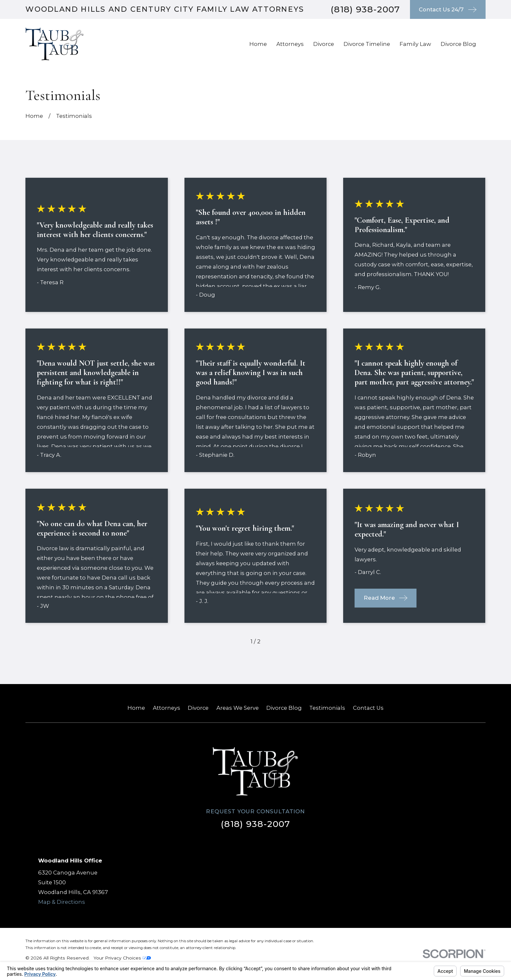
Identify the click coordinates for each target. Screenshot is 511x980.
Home (136, 708)
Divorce (198, 708)
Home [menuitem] (258, 44)
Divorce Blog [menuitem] (458, 44)
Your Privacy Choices (122, 958)
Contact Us (368, 708)
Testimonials (327, 708)
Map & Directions (62, 902)
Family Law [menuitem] (415, 44)
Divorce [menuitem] (324, 44)
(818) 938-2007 (365, 9)
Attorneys (167, 708)
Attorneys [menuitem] (290, 44)
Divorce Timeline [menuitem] (367, 44)
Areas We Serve (238, 708)
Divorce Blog (284, 708)
